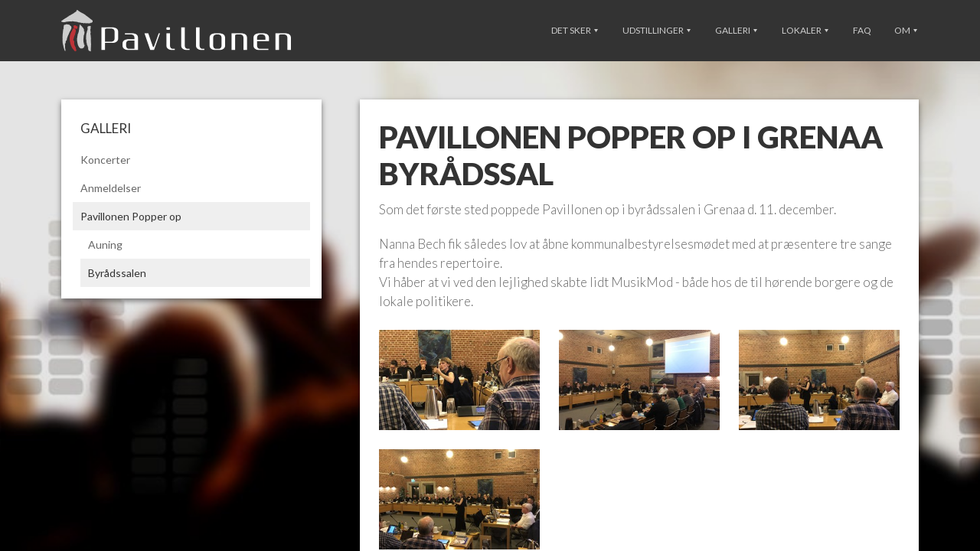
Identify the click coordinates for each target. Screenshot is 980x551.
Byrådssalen (117, 273)
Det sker (575, 30)
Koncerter (105, 160)
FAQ (862, 30)
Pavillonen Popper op (131, 216)
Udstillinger (657, 30)
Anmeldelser (111, 188)
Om (906, 30)
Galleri (736, 30)
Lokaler (805, 30)
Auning (105, 245)
